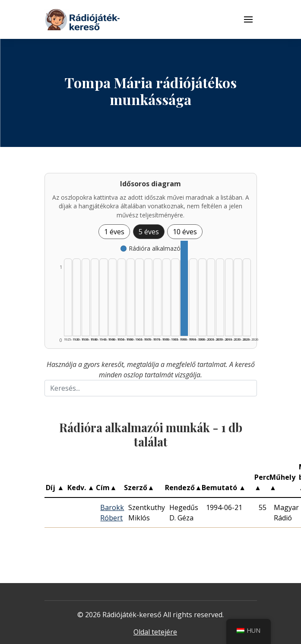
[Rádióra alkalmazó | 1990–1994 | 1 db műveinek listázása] (184, 288)
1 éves (114, 232)
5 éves (149, 232)
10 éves (185, 232)
